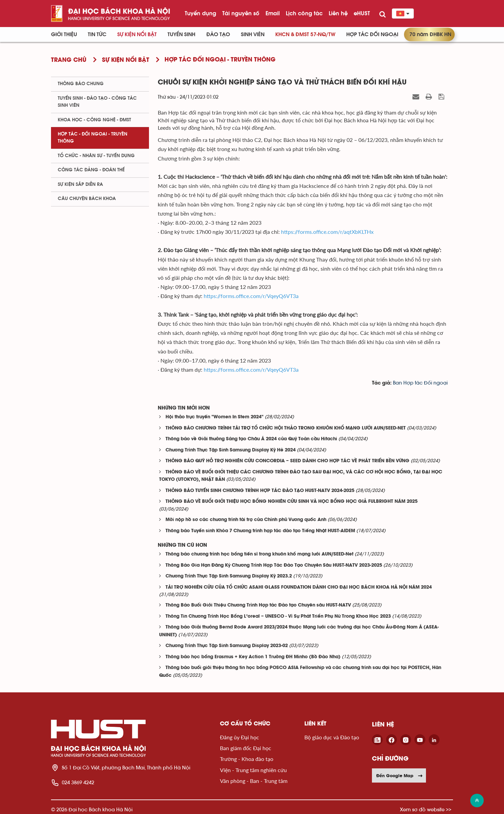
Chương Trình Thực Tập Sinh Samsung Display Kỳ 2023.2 (229, 576)
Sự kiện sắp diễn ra (80, 184)
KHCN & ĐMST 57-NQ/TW (305, 34)
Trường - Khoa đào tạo (247, 759)
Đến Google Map (400, 775)
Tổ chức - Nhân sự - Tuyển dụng (96, 156)
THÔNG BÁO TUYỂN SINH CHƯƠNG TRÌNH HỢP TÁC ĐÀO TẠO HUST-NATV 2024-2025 (260, 491)
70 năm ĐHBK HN (430, 34)
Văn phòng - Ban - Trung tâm (254, 781)
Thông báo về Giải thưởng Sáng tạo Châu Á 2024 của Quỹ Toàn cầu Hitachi (251, 439)
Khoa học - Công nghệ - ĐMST (94, 120)
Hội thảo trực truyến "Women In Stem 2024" (215, 417)
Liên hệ (338, 13)
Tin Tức (97, 34)
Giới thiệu (64, 34)
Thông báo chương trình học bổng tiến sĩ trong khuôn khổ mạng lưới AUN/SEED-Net (259, 554)
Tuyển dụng (200, 13)
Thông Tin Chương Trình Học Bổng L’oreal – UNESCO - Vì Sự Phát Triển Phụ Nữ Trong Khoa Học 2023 (278, 616)
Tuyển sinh (181, 34)
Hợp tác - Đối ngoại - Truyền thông (93, 138)
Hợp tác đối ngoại (372, 34)
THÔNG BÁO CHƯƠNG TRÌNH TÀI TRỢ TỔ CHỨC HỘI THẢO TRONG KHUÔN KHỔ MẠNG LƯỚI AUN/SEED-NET (286, 428)
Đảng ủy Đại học (240, 737)
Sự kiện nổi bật (137, 34)
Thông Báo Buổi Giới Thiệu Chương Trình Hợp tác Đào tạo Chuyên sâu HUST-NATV (258, 605)
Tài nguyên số (241, 13)
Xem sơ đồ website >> (426, 809)
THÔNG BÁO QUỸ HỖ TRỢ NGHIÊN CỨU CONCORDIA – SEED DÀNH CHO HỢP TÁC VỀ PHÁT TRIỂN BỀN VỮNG (287, 461)
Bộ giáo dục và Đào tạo (332, 737)
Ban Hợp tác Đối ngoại (420, 383)
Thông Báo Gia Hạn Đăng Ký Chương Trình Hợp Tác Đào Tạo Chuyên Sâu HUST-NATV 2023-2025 (274, 565)
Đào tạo (218, 34)
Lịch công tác (304, 13)
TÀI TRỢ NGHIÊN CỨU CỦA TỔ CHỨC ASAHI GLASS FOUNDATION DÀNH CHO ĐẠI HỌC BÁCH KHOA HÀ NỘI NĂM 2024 (299, 587)
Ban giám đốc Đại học (246, 748)
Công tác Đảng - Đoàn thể (91, 170)
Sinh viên (253, 34)
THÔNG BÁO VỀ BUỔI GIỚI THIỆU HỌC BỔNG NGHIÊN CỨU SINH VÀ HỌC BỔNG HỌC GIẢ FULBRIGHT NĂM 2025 (292, 502)
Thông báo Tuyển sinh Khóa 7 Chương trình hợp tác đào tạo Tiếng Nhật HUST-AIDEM (260, 531)
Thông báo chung (81, 84)
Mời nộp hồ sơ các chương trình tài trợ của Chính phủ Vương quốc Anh (246, 520)
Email (273, 13)
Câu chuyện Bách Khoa (87, 199)
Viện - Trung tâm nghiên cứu (253, 770)
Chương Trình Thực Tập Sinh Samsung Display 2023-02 (227, 646)
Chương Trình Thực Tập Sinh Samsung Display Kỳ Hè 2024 (231, 450)
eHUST (362, 13)
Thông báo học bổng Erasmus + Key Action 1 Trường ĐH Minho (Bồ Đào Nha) (253, 657)
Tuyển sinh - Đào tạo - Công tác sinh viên (97, 102)
